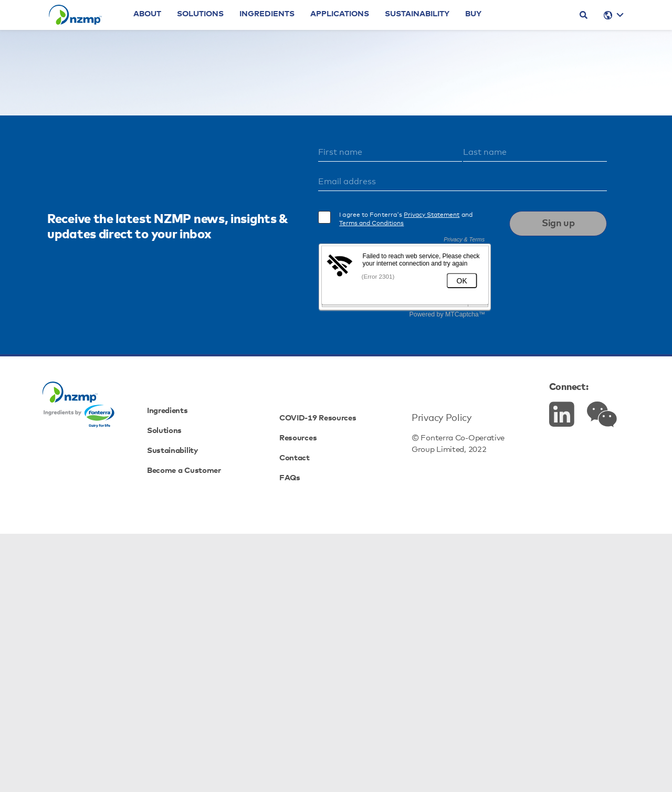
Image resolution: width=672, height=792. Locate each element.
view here (430, 245)
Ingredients (298, 29)
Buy (504, 29)
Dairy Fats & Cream (368, 273)
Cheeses (447, 273)
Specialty (365, 286)
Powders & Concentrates (258, 273)
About (178, 29)
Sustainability (448, 29)
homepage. (419, 217)
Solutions (231, 29)
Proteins (306, 286)
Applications (371, 29)
